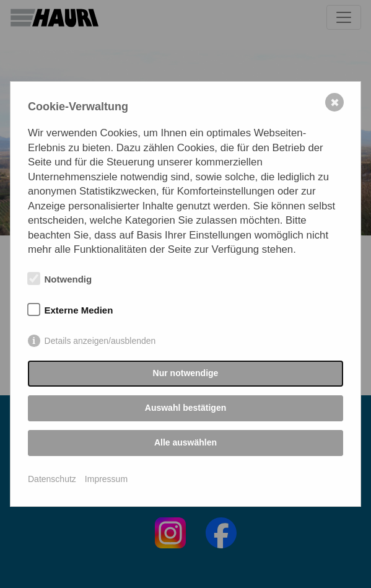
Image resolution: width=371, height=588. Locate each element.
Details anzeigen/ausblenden (100, 341)
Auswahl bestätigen (185, 408)
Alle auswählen (185, 442)
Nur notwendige (186, 373)
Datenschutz (52, 479)
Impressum (106, 479)
